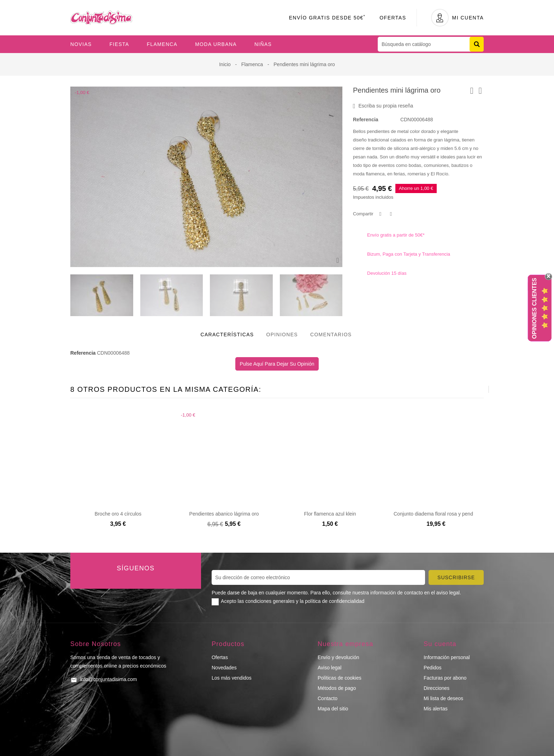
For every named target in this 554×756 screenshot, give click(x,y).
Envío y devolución (338, 657)
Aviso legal (329, 668)
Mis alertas (436, 709)
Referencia (366, 120)
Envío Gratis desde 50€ (327, 18)
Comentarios (331, 335)
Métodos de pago (337, 688)
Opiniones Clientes (534, 308)
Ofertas (393, 18)
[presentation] (471, 389)
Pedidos (433, 668)
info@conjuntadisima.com (109, 679)
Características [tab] (227, 335)
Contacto (328, 698)
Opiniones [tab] (282, 335)
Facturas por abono (445, 678)
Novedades (224, 668)
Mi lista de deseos (443, 698)
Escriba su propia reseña (383, 106)
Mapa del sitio (333, 709)
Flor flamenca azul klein (330, 514)
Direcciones (437, 688)
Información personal (447, 657)
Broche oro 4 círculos (118, 514)
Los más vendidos (232, 678)
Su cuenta (440, 644)
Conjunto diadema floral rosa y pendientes (440, 514)
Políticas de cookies (340, 678)
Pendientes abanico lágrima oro (224, 514)
